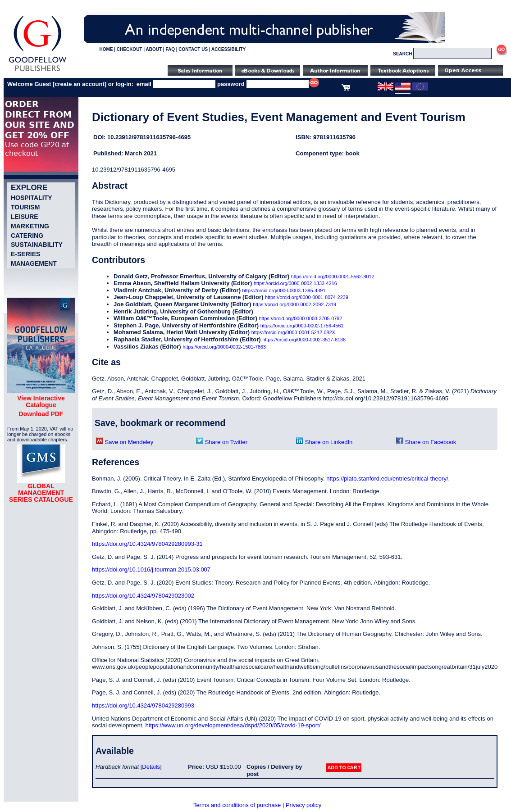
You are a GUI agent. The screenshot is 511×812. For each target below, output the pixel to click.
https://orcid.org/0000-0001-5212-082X (293, 332)
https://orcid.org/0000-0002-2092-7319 (294, 304)
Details (151, 767)
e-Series (25, 254)
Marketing (30, 226)
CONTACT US (193, 49)
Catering (27, 236)
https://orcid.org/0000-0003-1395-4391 (284, 290)
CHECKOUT (130, 49)
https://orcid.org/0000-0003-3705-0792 (301, 318)
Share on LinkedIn (324, 442)
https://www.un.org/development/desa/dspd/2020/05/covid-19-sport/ (233, 725)
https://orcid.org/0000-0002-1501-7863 (224, 347)
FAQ (170, 49)
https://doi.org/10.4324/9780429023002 (143, 596)
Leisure (25, 217)
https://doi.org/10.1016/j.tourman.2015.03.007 (151, 569)
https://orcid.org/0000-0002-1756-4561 (302, 326)
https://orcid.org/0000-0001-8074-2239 (307, 297)
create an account (80, 84)
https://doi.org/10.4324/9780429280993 (143, 705)
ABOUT (154, 49)
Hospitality (32, 198)
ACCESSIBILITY (228, 49)
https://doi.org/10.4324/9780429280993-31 (147, 544)
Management (34, 263)
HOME (106, 49)
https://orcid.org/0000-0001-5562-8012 (333, 277)
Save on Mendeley (125, 442)
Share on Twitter (222, 442)
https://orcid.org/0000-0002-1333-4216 (295, 283)
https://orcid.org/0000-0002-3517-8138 (304, 340)
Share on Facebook (426, 442)
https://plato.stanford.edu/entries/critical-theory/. (388, 479)
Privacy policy (303, 805)
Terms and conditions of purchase (237, 805)
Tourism (25, 207)
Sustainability (37, 245)
